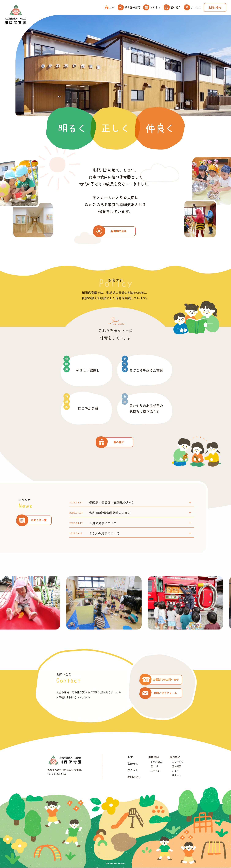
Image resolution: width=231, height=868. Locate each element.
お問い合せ (215, 7)
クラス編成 (156, 762)
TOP (110, 7)
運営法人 (177, 776)
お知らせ (152, 7)
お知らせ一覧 (39, 528)
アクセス (193, 7)
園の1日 (154, 766)
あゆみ (175, 771)
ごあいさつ (178, 762)
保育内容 (153, 757)
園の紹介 (172, 7)
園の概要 (177, 766)
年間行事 (155, 771)
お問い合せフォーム (165, 701)
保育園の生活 (129, 7)
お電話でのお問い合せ (166, 687)
